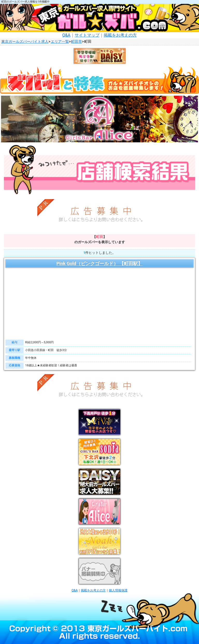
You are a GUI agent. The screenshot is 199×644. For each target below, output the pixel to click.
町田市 (76, 42)
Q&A (66, 35)
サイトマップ (87, 35)
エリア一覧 (60, 42)
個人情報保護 (118, 590)
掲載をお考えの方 (120, 35)
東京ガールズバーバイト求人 (25, 42)
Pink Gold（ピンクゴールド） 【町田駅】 (100, 263)
